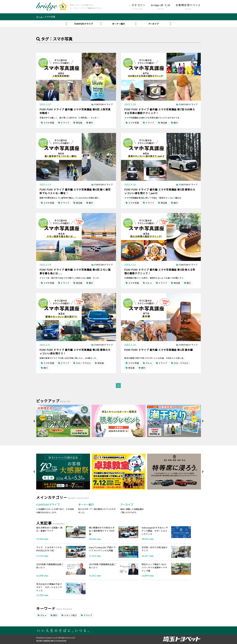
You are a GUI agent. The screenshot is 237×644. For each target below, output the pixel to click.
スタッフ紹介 (69, 615)
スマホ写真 (47, 123)
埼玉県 (78, 123)
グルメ (147, 283)
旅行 (90, 123)
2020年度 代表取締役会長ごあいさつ (50, 566)
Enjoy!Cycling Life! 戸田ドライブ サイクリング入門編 (102, 549)
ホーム (39, 17)
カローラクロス (82, 363)
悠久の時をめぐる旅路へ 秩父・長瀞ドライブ (49, 529)
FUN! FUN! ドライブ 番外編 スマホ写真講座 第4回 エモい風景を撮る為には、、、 (75, 271)
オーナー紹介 (118, 24)
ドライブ (64, 123)
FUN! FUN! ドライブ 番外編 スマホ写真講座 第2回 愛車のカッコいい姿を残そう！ (75, 352)
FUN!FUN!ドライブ (84, 24)
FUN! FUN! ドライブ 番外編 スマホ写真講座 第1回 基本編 (158, 350)
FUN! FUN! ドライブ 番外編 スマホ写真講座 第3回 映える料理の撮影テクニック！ (160, 271)
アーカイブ (153, 24)
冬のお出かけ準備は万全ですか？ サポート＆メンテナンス (49, 587)
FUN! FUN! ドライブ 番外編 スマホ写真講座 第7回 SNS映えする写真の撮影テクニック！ (160, 111)
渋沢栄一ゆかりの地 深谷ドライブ (155, 549)
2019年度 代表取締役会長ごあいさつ (102, 566)
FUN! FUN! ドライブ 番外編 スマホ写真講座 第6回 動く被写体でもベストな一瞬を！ (75, 191)
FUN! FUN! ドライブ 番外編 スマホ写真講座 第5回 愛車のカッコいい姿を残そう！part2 (160, 191)
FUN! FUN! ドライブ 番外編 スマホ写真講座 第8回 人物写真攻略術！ (75, 111)
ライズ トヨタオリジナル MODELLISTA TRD (49, 549)
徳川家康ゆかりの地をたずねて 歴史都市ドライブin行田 (102, 531)
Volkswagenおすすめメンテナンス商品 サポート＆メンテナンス (155, 531)
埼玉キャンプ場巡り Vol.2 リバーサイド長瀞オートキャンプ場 (154, 568)
